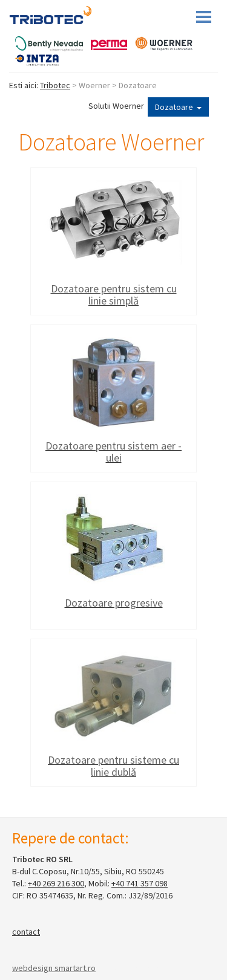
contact (26, 932)
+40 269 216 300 (56, 883)
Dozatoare (178, 107)
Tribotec (55, 85)
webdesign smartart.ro (54, 968)
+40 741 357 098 (140, 883)
